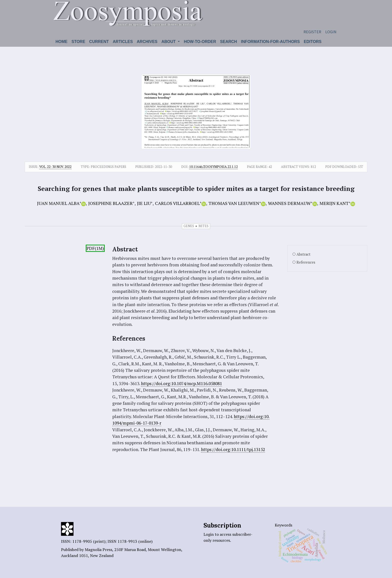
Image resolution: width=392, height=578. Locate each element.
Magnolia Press (98, 550)
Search (228, 42)
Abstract (303, 254)
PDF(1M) (95, 248)
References (306, 262)
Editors (313, 42)
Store (78, 42)
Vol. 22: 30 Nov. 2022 (55, 167)
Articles (123, 42)
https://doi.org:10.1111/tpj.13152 (233, 449)
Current (99, 42)
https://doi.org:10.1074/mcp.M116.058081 (181, 383)
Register (312, 32)
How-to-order (200, 42)
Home (61, 42)
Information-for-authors (270, 42)
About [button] (169, 42)
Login (331, 32)
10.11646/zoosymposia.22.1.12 (213, 167)
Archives (147, 42)
